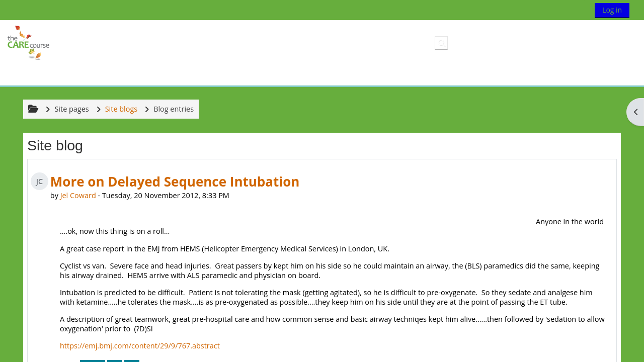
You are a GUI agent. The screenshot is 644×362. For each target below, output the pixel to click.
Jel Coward (78, 195)
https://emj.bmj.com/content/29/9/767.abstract (140, 346)
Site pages (71, 109)
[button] (441, 43)
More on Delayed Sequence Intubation (175, 182)
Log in (612, 10)
